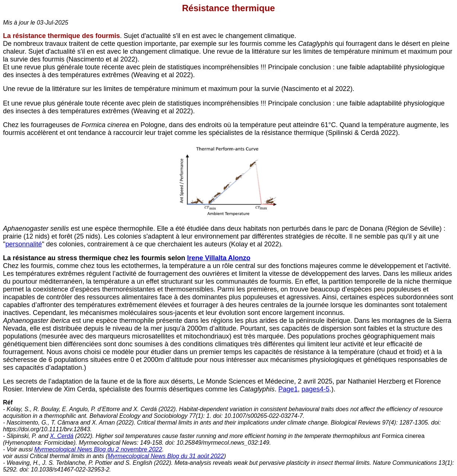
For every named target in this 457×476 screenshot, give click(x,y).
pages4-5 (315, 389)
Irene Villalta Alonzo (219, 258)
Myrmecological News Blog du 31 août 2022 (166, 456)
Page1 (288, 389)
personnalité (23, 244)
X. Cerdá (62, 436)
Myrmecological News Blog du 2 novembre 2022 (98, 449)
